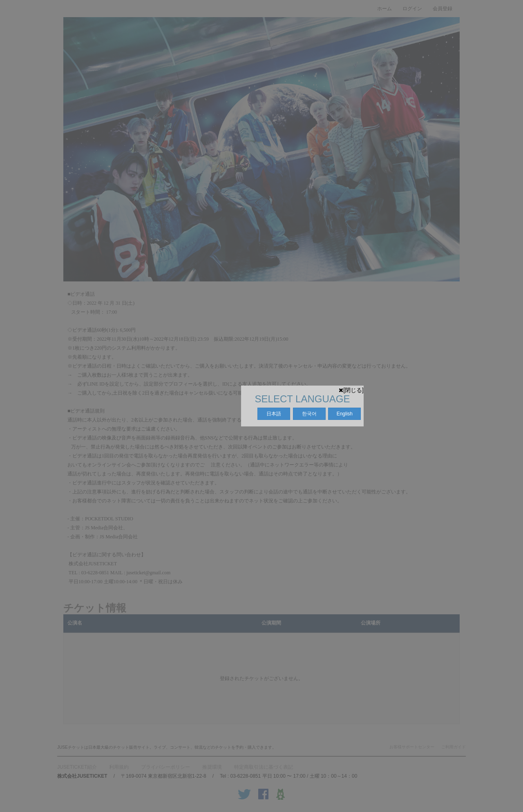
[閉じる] (351, 390)
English (345, 414)
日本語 (274, 414)
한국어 (309, 414)
